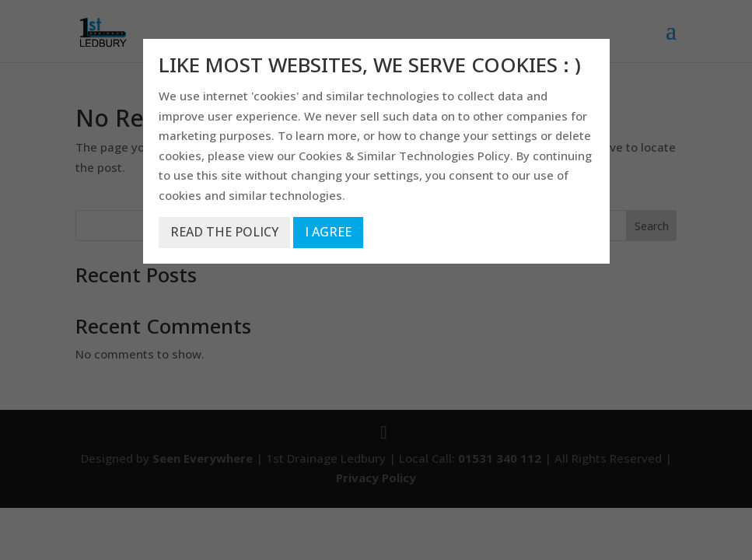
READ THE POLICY (224, 232)
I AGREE (328, 232)
